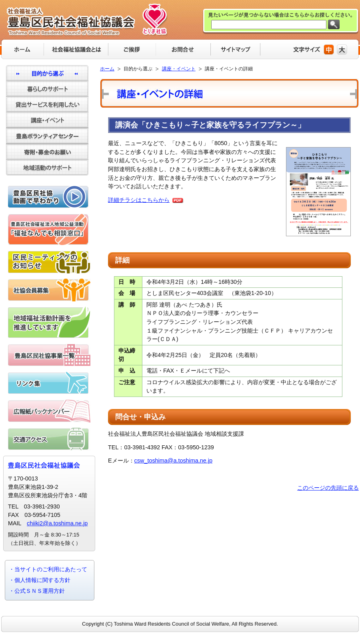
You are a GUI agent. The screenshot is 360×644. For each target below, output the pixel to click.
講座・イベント (179, 69)
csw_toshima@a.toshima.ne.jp (173, 461)
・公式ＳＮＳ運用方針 (37, 591)
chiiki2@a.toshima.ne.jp (57, 523)
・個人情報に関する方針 (40, 580)
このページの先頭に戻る (328, 488)
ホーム (107, 69)
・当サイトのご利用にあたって (48, 569)
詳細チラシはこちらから (139, 200)
